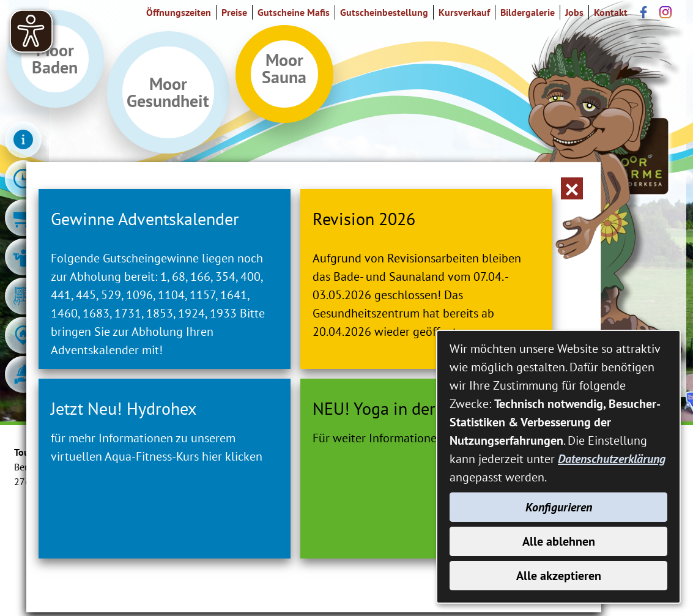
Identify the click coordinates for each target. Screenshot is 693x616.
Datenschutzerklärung (612, 459)
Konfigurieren (559, 507)
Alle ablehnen (559, 541)
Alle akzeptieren (559, 576)
